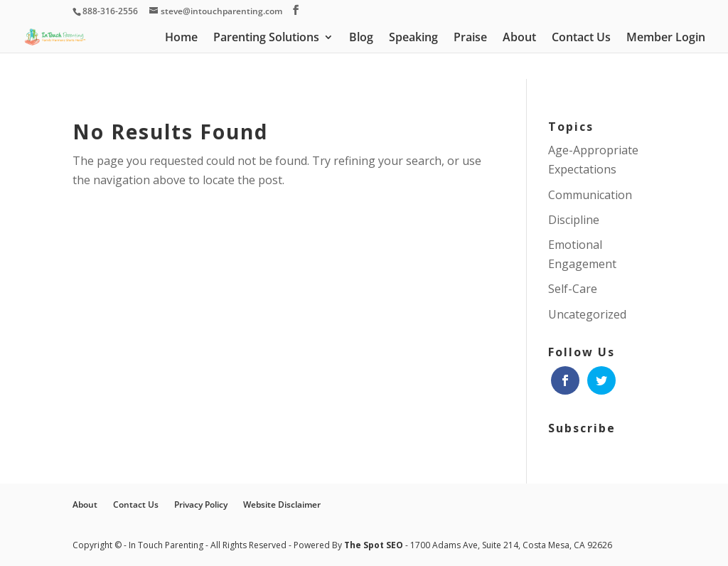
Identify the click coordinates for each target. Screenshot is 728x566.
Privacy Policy (201, 504)
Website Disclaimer (282, 504)
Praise (470, 38)
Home (181, 38)
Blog (361, 38)
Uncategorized (587, 314)
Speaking (413, 38)
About (519, 38)
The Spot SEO (375, 545)
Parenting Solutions (266, 38)
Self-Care (573, 289)
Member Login (666, 38)
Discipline (574, 220)
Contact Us (581, 38)
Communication (590, 195)
